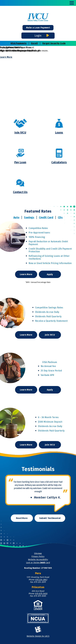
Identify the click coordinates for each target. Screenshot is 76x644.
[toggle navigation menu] (71, 3)
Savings (29, 217)
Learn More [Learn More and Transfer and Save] (6, 57)
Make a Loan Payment (38, 28)
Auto (16, 217)
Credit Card (46, 217)
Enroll (34, 43)
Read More (22, 518)
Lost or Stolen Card (38, 563)
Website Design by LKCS (38, 636)
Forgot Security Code (54, 43)
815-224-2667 (41, 580)
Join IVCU (50, 335)
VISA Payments (18, 43)
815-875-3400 (41, 594)
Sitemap (38, 553)
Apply (51, 276)
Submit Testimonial (50, 518)
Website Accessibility (38, 560)
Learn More (26, 276)
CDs (60, 217)
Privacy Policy (38, 556)
